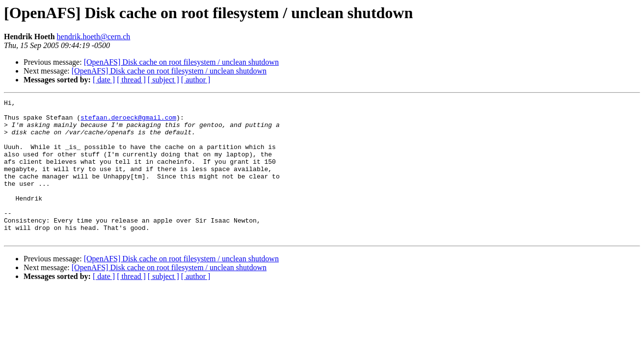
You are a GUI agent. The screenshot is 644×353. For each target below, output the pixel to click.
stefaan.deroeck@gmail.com (128, 122)
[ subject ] (163, 80)
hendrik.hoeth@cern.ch (94, 37)
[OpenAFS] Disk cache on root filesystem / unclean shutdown (181, 62)
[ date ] (104, 80)
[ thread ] (131, 80)
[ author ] (196, 80)
